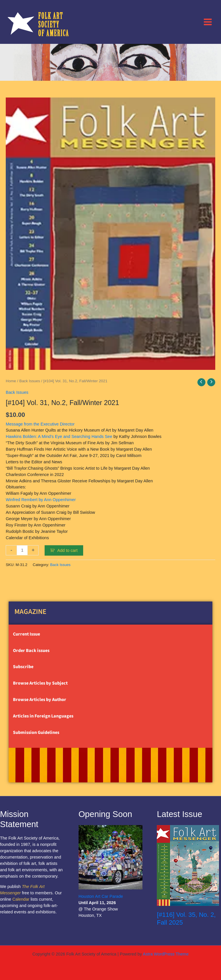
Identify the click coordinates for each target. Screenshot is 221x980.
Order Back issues (31, 651)
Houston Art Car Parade (101, 896)
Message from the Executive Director (40, 424)
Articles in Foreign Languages (43, 716)
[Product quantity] (22, 550)
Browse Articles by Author (40, 700)
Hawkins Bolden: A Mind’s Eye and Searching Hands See (59, 436)
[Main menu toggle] (208, 22)
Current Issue (26, 634)
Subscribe (23, 667)
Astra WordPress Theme (166, 954)
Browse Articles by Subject (40, 683)
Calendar (21, 899)
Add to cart (67, 550)
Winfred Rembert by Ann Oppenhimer (41, 500)
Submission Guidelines (36, 732)
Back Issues (30, 381)
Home (11, 381)
